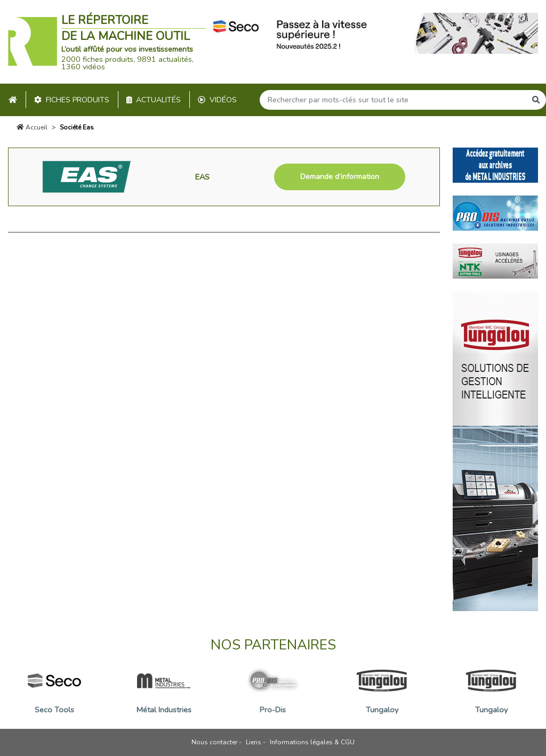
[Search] (393, 100)
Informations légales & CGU (312, 742)
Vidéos (217, 100)
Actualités (154, 100)
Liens (254, 742)
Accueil (32, 127)
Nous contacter (214, 742)
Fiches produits (72, 100)
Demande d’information (340, 177)
